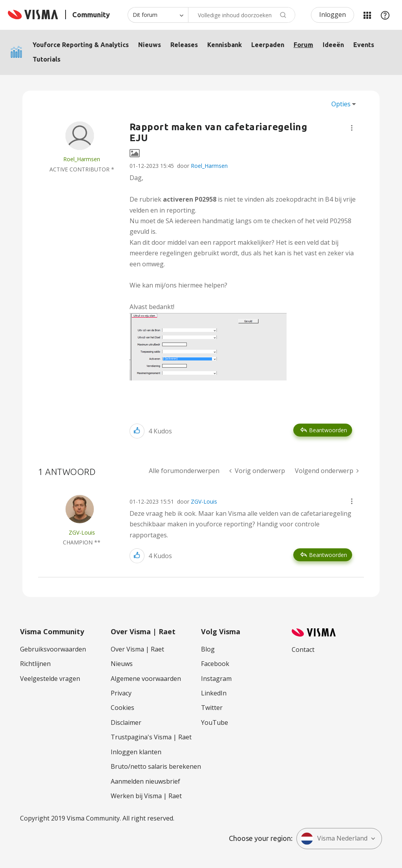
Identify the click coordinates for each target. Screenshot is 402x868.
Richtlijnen (35, 664)
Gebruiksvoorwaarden (53, 649)
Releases (184, 45)
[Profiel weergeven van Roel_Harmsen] (82, 159)
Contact (303, 650)
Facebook (215, 664)
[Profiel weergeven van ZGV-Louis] (82, 532)
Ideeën (333, 45)
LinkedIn (214, 693)
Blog (208, 649)
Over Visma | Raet (137, 649)
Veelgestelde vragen (50, 679)
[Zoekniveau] (158, 15)
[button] (352, 128)
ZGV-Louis (204, 501)
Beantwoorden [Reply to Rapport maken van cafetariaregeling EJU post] (328, 430)
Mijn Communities (367, 15)
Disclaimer (126, 722)
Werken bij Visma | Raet (146, 796)
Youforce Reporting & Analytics (81, 45)
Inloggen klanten (136, 752)
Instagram (216, 679)
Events (364, 45)
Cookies (122, 708)
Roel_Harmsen (209, 166)
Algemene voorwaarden (146, 679)
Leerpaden (268, 45)
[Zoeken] (242, 15)
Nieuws (150, 45)
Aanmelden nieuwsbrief (145, 781)
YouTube (215, 722)
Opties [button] (341, 104)
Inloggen (333, 15)
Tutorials (47, 59)
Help (385, 15)
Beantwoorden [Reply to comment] (328, 555)
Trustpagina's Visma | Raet (151, 737)
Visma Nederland (334, 839)
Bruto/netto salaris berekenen (156, 766)
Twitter (212, 708)
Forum (303, 45)
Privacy (121, 693)
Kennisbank (225, 45)
